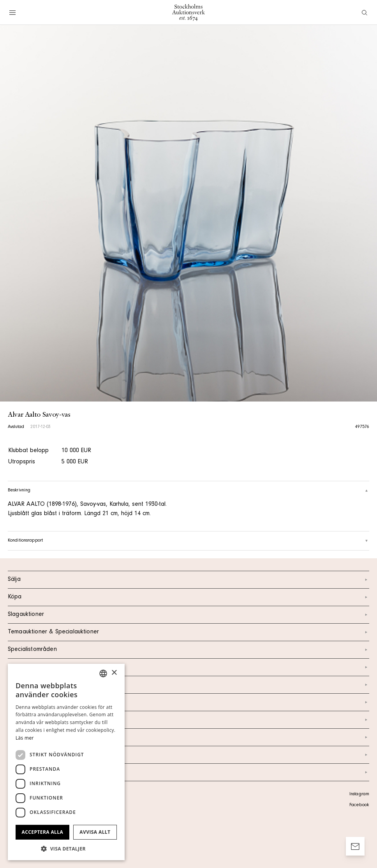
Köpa (188, 597)
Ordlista (188, 755)
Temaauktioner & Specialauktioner (188, 632)
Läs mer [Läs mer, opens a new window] (25, 738)
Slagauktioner (188, 615)
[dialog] (66, 762)
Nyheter (188, 720)
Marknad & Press (188, 737)
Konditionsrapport (188, 541)
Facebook (359, 805)
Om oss (188, 702)
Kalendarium (188, 667)
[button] (66, 849)
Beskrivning (188, 491)
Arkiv (188, 772)
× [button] (114, 673)
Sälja (188, 580)
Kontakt (188, 685)
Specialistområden (188, 650)
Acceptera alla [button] (43, 832)
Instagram (359, 794)
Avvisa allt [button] (95, 832)
